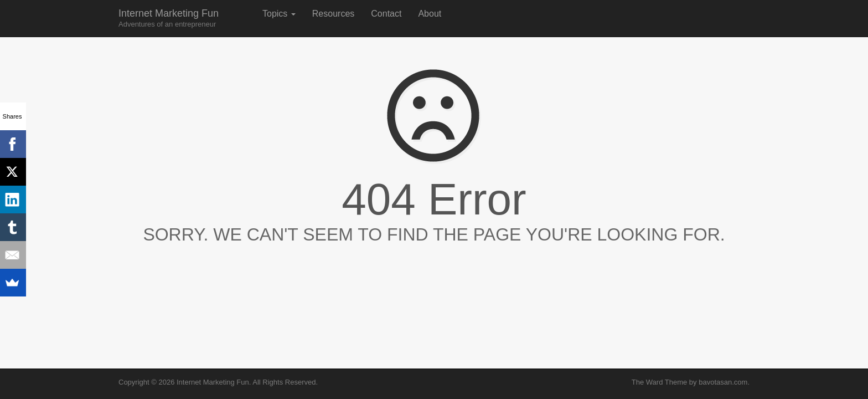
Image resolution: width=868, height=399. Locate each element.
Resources (333, 14)
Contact (386, 14)
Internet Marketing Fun (169, 18)
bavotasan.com (723, 382)
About (430, 14)
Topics (279, 14)
